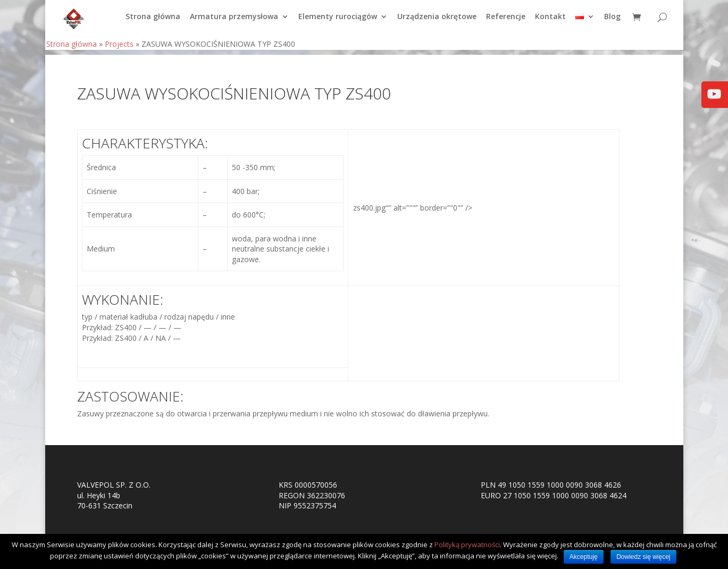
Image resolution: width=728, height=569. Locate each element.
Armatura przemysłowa (234, 22)
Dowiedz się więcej (643, 557)
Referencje (506, 22)
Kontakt (550, 22)
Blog (612, 22)
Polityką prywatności (467, 545)
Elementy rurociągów (338, 22)
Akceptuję (584, 557)
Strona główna (153, 22)
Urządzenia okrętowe (437, 22)
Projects (119, 49)
